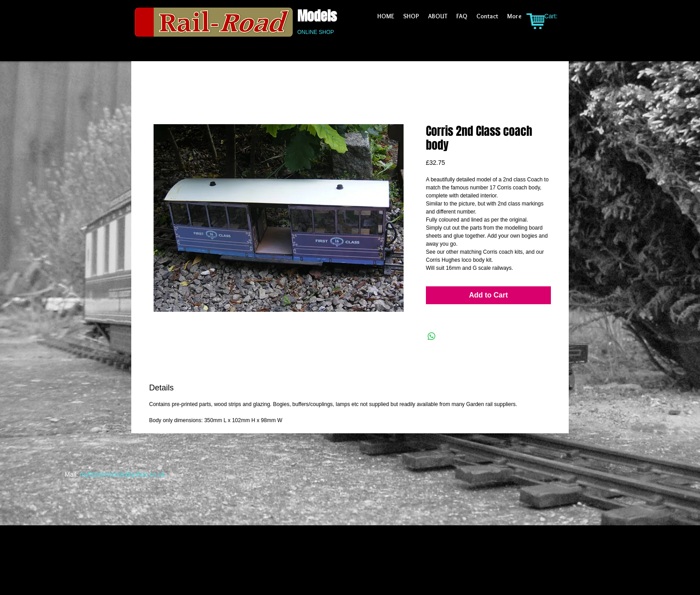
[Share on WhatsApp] (432, 336)
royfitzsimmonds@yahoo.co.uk (122, 474)
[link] (556, 16)
